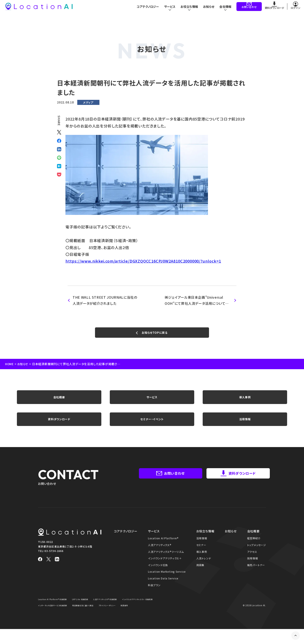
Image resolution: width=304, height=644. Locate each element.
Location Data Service (163, 587)
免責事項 (69, 620)
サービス (152, 401)
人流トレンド (204, 567)
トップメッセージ (257, 554)
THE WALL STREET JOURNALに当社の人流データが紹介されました (105, 300)
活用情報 (245, 426)
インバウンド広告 (158, 574)
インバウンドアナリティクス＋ (165, 567)
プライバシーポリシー (49, 620)
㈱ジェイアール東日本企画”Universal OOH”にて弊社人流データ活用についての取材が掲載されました (197, 301)
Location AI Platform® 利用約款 (56, 608)
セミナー (201, 554)
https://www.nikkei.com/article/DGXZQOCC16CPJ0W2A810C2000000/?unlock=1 (143, 261)
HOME (10, 366)
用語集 (200, 574)
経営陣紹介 (254, 547)
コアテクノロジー (145, 9)
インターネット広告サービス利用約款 (100, 614)
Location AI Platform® (163, 547)
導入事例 (245, 401)
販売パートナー (256, 574)
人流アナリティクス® (160, 554)
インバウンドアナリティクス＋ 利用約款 (57, 614)
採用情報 (253, 567)
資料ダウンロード (59, 426)
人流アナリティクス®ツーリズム (166, 561)
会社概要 (59, 401)
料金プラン (154, 594)
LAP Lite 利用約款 (88, 608)
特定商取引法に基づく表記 (136, 614)
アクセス (252, 561)
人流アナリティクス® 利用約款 (118, 608)
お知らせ (208, 9)
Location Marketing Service (167, 581)
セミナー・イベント (152, 426)
